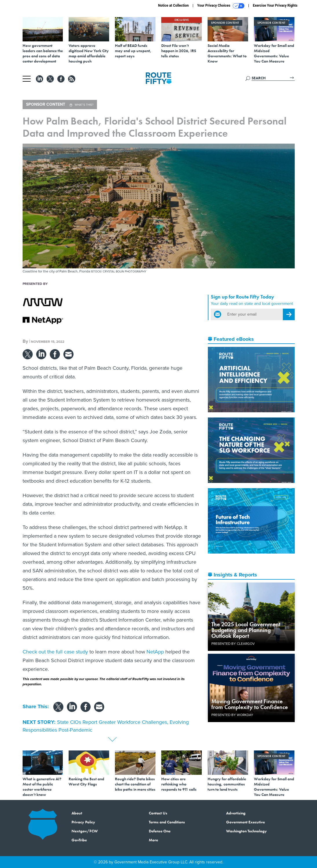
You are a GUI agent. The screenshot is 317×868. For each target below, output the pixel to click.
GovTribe (79, 840)
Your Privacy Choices (221, 6)
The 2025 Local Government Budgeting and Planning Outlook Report (246, 630)
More (153, 840)
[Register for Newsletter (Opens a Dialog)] (289, 314)
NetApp (155, 652)
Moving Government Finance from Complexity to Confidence (250, 704)
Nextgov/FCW (85, 831)
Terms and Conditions (167, 822)
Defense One (160, 831)
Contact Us (158, 813)
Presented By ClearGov (233, 644)
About (77, 813)
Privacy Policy (83, 822)
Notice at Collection (173, 6)
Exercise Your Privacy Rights (275, 6)
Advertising (236, 813)
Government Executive (245, 822)
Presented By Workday (232, 715)
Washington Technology (247, 831)
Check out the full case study (55, 652)
